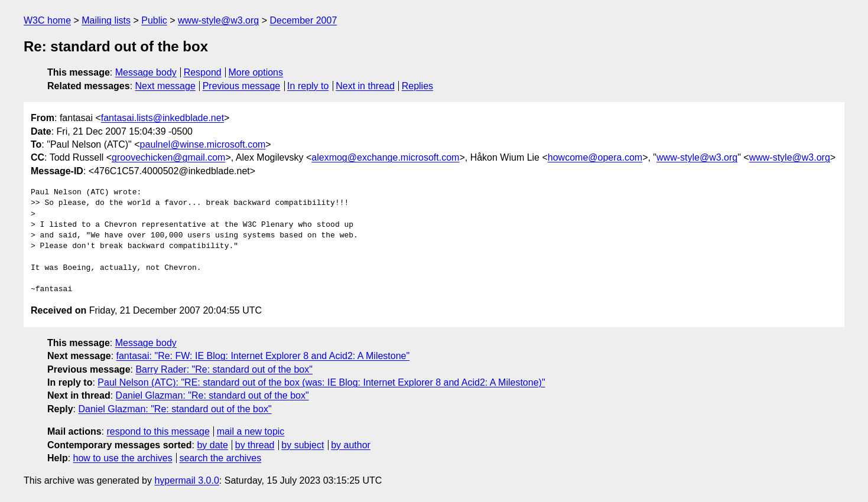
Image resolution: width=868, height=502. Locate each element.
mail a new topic (251, 431)
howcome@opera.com (595, 157)
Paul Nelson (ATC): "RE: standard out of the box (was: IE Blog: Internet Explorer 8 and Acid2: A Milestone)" (321, 382)
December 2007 (303, 20)
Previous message (242, 86)
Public (154, 20)
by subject (303, 445)
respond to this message (158, 431)
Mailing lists (106, 20)
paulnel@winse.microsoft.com (203, 144)
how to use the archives (123, 458)
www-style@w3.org (218, 20)
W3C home (47, 20)
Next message (165, 86)
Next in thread (365, 86)
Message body (146, 72)
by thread (255, 445)
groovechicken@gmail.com (168, 157)
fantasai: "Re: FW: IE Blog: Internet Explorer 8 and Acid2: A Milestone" (263, 356)
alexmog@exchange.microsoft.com (385, 157)
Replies (417, 86)
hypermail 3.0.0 (186, 480)
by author (351, 445)
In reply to (308, 86)
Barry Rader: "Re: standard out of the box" (224, 369)
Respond (203, 72)
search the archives (221, 458)
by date (212, 445)
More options (256, 72)
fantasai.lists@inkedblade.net (162, 118)
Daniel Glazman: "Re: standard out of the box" (212, 395)
